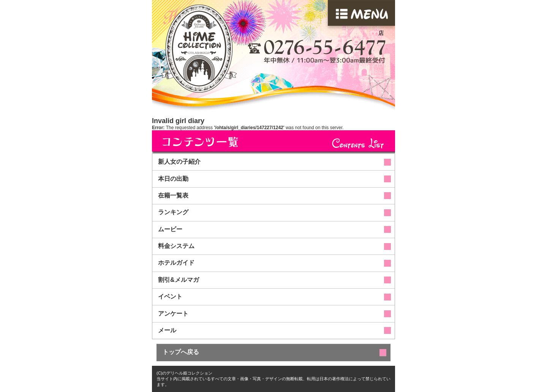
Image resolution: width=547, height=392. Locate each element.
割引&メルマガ (179, 280)
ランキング (173, 212)
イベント (170, 296)
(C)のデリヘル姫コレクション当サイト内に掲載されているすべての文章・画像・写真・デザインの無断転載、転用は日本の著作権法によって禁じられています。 (273, 379)
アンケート (173, 314)
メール (167, 330)
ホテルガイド (176, 263)
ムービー (170, 229)
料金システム (176, 246)
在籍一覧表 (173, 195)
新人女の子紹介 (179, 162)
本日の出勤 (173, 179)
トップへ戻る (181, 352)
